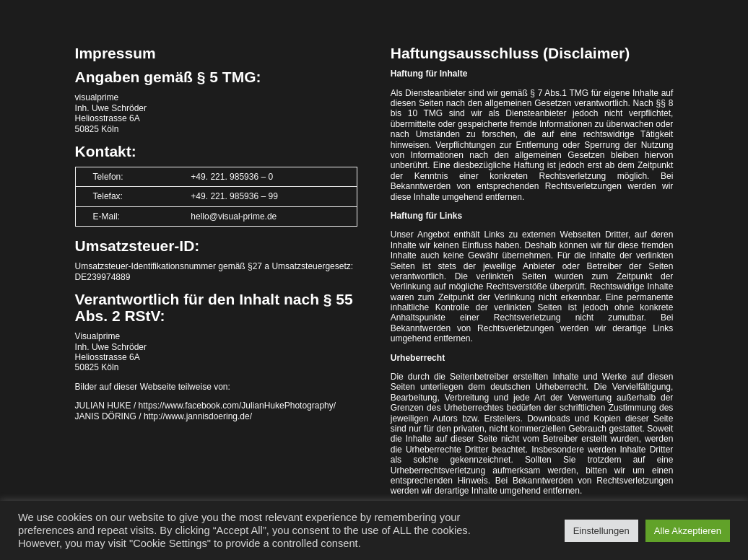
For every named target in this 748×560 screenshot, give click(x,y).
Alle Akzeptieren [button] (688, 531)
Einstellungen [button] (601, 531)
